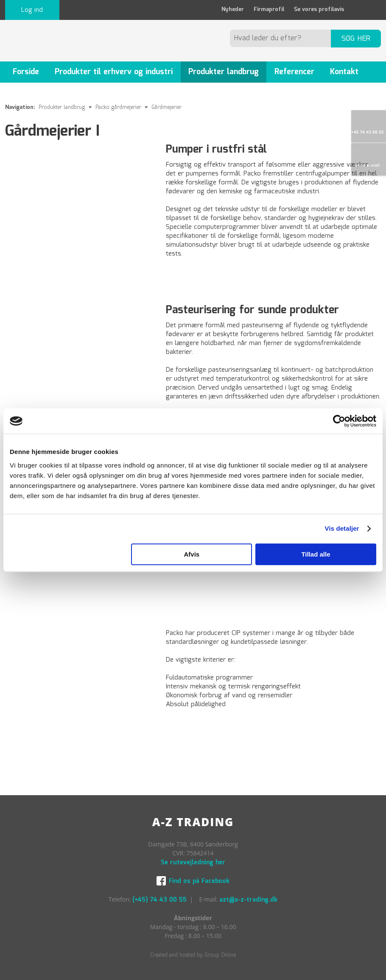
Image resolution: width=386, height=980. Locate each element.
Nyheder (233, 10)
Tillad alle (316, 554)
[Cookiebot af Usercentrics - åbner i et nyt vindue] (339, 421)
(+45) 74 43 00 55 (159, 900)
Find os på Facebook (199, 881)
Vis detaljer (342, 528)
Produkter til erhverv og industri (114, 72)
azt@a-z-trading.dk (248, 900)
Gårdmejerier (166, 107)
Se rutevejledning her (193, 863)
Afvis (192, 554)
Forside (26, 72)
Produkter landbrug (224, 72)
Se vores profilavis (319, 10)
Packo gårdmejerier (119, 107)
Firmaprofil (269, 10)
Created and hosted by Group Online (193, 955)
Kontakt (344, 72)
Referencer (294, 72)
